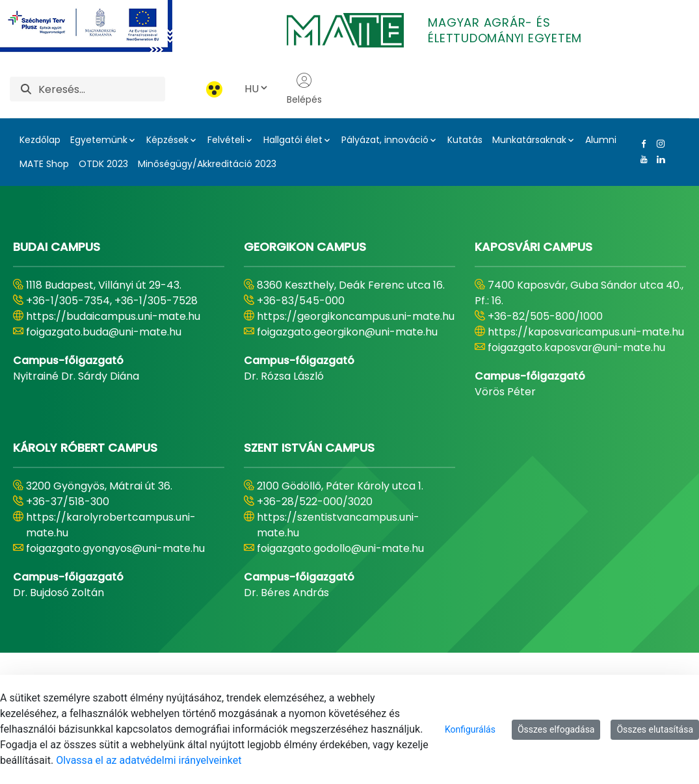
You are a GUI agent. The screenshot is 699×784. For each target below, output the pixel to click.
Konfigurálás (470, 729)
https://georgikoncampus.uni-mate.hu (356, 316)
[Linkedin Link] (658, 159)
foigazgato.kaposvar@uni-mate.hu (576, 347)
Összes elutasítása (655, 729)
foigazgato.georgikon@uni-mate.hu (347, 332)
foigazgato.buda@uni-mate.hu (104, 332)
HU (257, 89)
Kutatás (465, 140)
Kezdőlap (40, 140)
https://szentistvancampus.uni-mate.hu (338, 525)
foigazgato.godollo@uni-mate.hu (340, 548)
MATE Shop (44, 164)
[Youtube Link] (641, 159)
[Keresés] (102, 89)
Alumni (601, 140)
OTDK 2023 (103, 164)
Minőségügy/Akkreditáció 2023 (207, 164)
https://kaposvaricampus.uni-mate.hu (586, 332)
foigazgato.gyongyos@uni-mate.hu (115, 548)
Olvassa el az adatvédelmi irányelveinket (149, 760)
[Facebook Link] (641, 144)
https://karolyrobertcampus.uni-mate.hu (111, 525)
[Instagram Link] (658, 144)
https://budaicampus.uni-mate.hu (113, 316)
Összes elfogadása (556, 729)
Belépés (304, 89)
